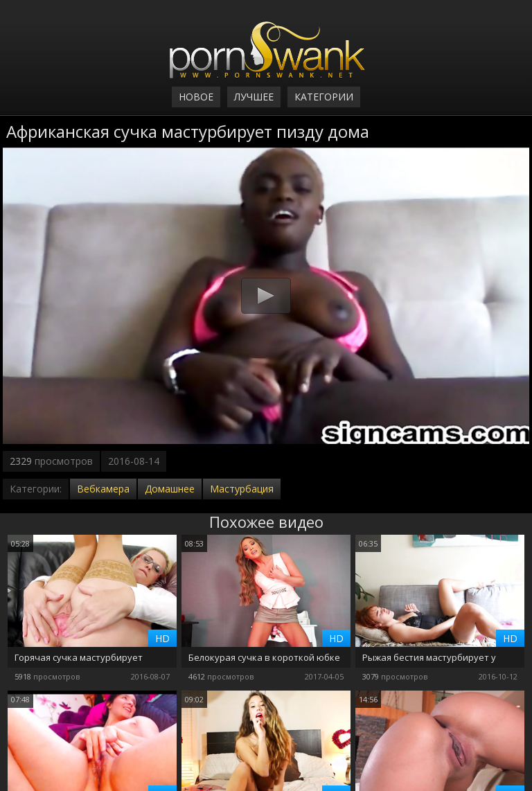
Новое (196, 97)
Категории (324, 97)
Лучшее (254, 97)
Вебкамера (103, 489)
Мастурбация (242, 489)
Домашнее (170, 489)
